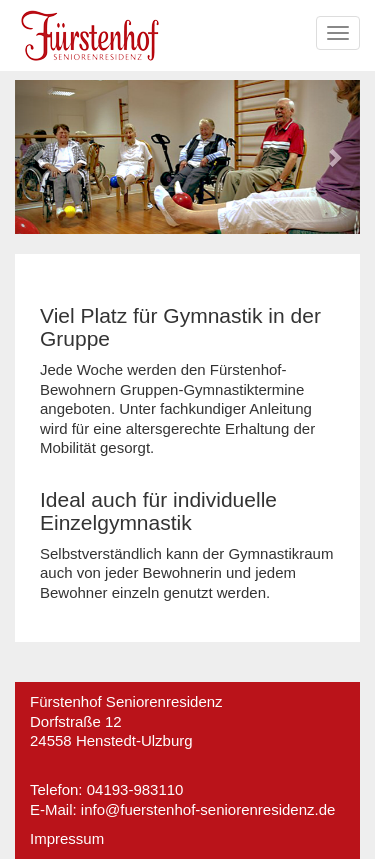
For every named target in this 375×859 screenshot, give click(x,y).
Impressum (67, 838)
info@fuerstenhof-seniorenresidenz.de (208, 809)
